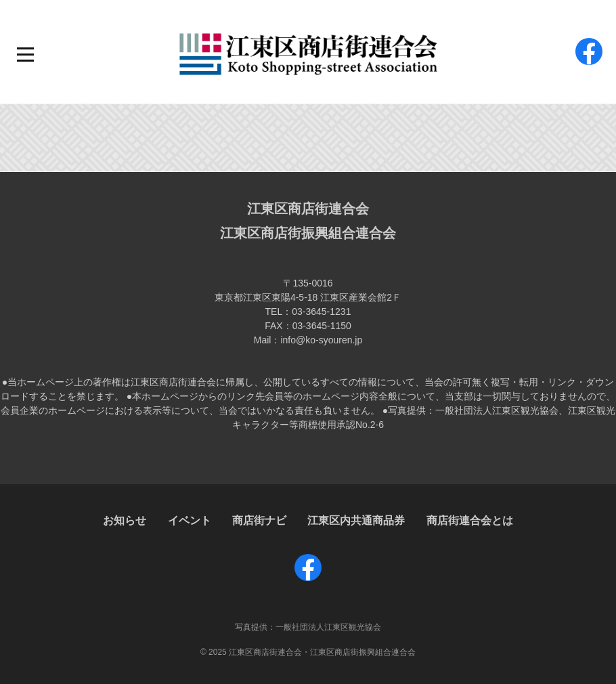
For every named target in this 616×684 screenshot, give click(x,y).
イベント (190, 520)
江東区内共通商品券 (356, 520)
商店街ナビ (259, 520)
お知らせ (125, 520)
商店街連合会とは (470, 520)
